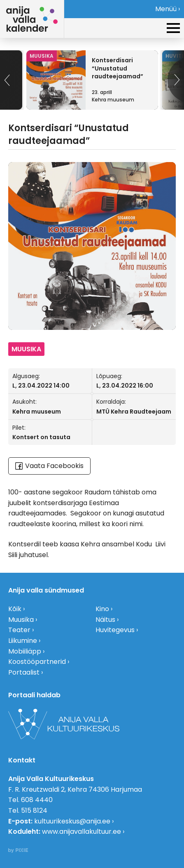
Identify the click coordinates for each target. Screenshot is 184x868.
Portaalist (24, 672)
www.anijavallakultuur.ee (82, 832)
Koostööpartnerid (37, 662)
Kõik (15, 609)
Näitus (105, 620)
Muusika (21, 620)
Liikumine (23, 641)
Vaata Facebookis (49, 466)
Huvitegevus (115, 630)
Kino (102, 609)
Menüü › (168, 9)
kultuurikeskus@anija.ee (72, 821)
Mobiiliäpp (25, 651)
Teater (19, 630)
